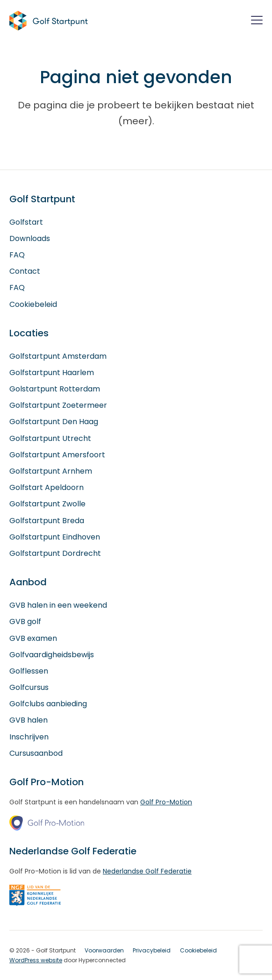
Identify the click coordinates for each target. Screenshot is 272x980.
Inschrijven (29, 737)
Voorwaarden (104, 950)
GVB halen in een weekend (58, 605)
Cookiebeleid (33, 304)
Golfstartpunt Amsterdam (58, 356)
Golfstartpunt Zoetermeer (58, 405)
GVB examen (33, 638)
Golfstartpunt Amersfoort (57, 455)
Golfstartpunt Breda (47, 521)
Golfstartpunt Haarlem (52, 373)
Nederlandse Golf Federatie (147, 871)
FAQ (17, 255)
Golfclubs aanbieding (48, 704)
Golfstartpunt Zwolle (47, 504)
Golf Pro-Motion (166, 802)
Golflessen (29, 671)
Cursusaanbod (36, 753)
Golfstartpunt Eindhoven (55, 537)
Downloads (30, 238)
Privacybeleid (152, 950)
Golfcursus (29, 687)
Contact (25, 271)
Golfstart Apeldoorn (47, 487)
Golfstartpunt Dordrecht (55, 553)
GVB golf (25, 621)
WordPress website (36, 960)
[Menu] (257, 22)
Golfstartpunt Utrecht (50, 438)
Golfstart (26, 222)
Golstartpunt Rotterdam (55, 389)
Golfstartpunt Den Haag (54, 422)
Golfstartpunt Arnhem (51, 471)
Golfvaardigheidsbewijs (52, 655)
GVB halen (29, 720)
